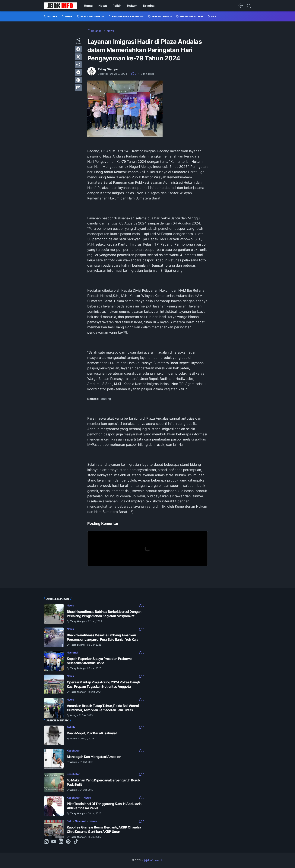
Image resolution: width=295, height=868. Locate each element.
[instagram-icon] (46, 842)
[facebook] (78, 49)
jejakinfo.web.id (154, 860)
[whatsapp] (78, 65)
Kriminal (149, 6)
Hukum (132, 6)
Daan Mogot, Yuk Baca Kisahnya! (92, 733)
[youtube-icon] (54, 842)
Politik (117, 6)
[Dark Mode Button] (241, 6)
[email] (78, 88)
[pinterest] (78, 80)
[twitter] (78, 57)
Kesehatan (74, 750)
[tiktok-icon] (76, 842)
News (103, 6)
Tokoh (71, 727)
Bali (69, 821)
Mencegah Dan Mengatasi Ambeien (94, 757)
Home (88, 6)
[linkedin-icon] (61, 842)
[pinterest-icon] (68, 842)
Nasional (72, 652)
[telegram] (78, 72)
